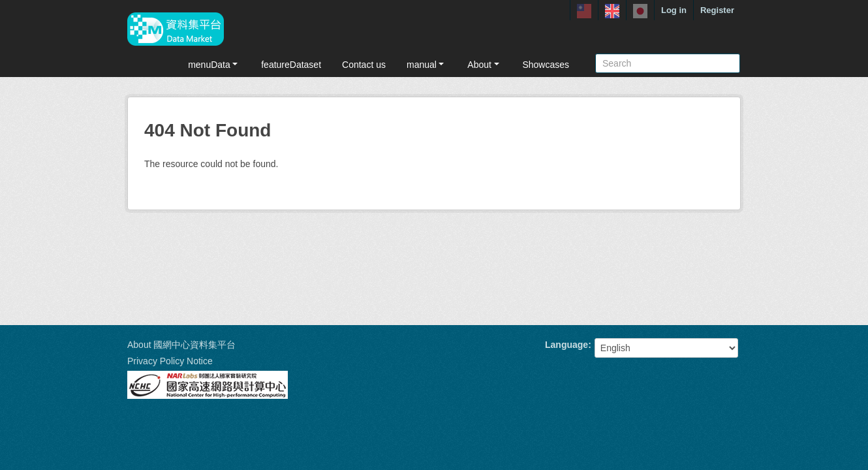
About (484, 65)
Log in (674, 10)
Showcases (546, 65)
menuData (214, 65)
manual (426, 65)
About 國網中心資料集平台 (181, 345)
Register (717, 10)
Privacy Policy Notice (170, 361)
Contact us (364, 65)
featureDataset (291, 65)
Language (566, 345)
